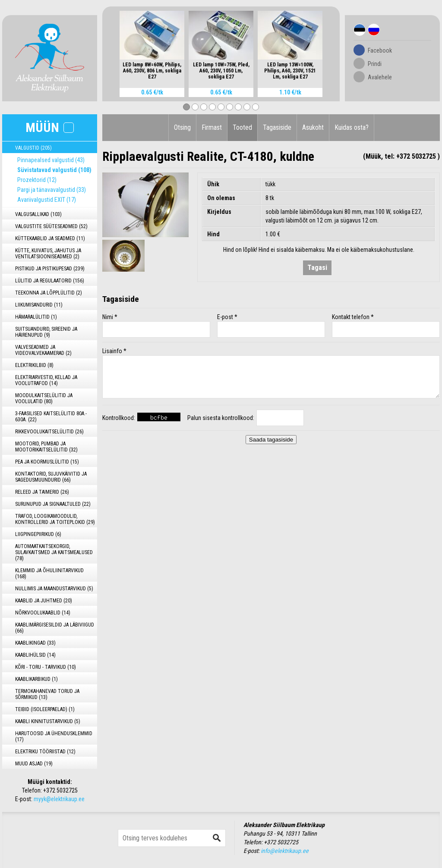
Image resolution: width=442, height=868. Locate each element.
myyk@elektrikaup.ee (59, 799)
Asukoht (313, 127)
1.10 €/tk (290, 92)
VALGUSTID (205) (33, 148)
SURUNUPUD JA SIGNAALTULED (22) (53, 504)
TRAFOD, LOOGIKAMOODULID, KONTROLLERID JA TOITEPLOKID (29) (55, 519)
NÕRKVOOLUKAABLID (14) (43, 613)
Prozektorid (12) (37, 180)
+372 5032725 (60, 790)
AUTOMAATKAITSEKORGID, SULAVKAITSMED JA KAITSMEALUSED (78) (54, 552)
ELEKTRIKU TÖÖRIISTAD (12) (45, 752)
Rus (374, 30)
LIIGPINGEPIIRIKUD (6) (38, 534)
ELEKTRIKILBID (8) (34, 365)
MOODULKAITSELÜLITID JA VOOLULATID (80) (44, 398)
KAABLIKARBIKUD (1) (36, 679)
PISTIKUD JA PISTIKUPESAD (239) (50, 269)
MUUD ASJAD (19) (34, 764)
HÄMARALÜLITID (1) (36, 317)
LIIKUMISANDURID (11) (39, 305)
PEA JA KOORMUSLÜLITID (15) (47, 462)
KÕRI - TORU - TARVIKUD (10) (46, 667)
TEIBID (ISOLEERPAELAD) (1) (45, 709)
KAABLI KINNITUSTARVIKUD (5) (48, 721)
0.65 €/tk (152, 92)
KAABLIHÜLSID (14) (35, 655)
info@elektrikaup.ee (285, 851)
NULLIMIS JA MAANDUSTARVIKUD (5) (54, 589)
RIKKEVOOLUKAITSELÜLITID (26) (49, 432)
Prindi (375, 64)
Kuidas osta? (352, 127)
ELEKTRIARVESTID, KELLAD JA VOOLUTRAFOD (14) (46, 380)
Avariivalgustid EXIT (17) (47, 200)
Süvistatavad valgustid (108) (54, 170)
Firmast (212, 127)
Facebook (380, 50)
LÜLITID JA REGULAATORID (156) (50, 281)
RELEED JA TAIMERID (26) (42, 492)
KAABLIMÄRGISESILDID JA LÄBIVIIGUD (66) (55, 628)
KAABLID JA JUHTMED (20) (44, 601)
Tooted (242, 127)
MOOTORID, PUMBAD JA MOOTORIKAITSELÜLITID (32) (46, 447)
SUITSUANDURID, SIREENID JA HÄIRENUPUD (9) (46, 332)
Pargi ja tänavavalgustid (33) (52, 190)
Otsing (182, 127)
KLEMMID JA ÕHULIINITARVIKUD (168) (49, 573)
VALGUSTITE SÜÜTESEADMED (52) (51, 226)
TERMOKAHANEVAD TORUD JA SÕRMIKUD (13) (47, 694)
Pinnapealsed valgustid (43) (51, 160)
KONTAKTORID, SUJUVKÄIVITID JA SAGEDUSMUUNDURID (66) (51, 477)
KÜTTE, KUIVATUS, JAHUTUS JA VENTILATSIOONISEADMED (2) (48, 254)
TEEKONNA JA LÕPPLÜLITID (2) (49, 293)
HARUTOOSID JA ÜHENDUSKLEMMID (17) (54, 736)
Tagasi (317, 268)
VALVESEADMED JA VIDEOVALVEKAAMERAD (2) (43, 350)
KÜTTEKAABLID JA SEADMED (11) (50, 238)
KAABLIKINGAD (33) (35, 643)
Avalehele (380, 77)
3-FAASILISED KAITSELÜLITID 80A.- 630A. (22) (51, 417)
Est (360, 30)
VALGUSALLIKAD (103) (38, 214)
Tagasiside (277, 127)
